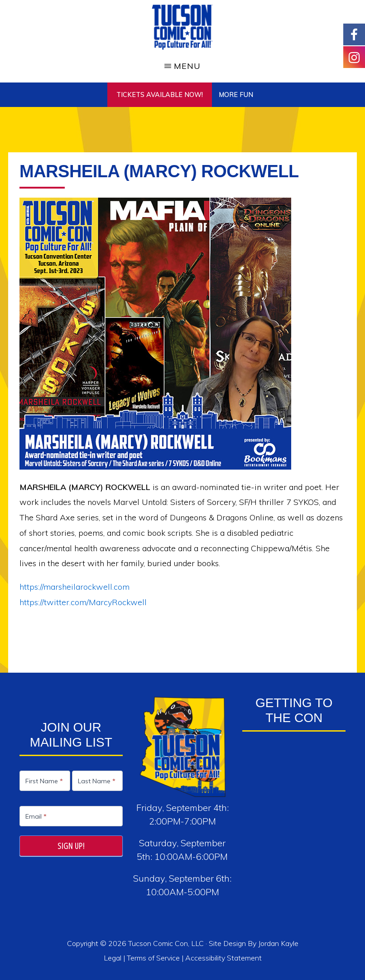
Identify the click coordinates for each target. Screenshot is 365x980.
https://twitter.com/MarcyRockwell (83, 602)
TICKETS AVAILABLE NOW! (160, 95)
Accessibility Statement (223, 958)
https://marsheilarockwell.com (74, 587)
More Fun (236, 95)
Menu (187, 66)
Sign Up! (71, 846)
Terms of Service (153, 958)
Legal (113, 958)
